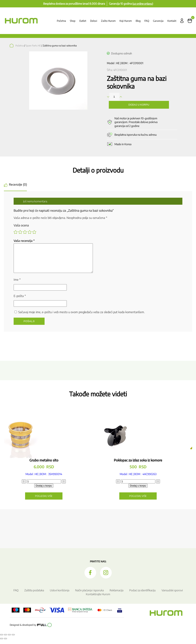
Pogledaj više (51, 501)
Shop (73, 21)
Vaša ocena (21, 225)
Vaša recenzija (24, 241)
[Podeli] (9, 639)
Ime (17, 284)
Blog (138, 21)
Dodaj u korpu (139, 105)
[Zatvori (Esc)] (13, 639)
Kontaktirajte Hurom (98, 599)
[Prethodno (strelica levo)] (2, 643)
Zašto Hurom (108, 21)
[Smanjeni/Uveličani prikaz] (2, 639)
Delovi (94, 21)
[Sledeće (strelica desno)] (5, 643)
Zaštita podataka (34, 595)
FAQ (147, 21)
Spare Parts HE (33, 46)
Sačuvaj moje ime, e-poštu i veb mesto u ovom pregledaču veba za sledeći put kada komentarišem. (81, 317)
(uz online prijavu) (143, 4)
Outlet (83, 21)
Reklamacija (116, 595)
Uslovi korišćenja (60, 595)
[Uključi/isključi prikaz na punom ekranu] (5, 639)
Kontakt (172, 21)
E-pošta (20, 301)
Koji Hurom (126, 21)
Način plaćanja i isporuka (89, 595)
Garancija (158, 21)
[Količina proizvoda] (51, 486)
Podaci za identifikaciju (142, 595)
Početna (61, 21)
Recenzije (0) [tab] (18, 184)
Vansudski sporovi (172, 595)
